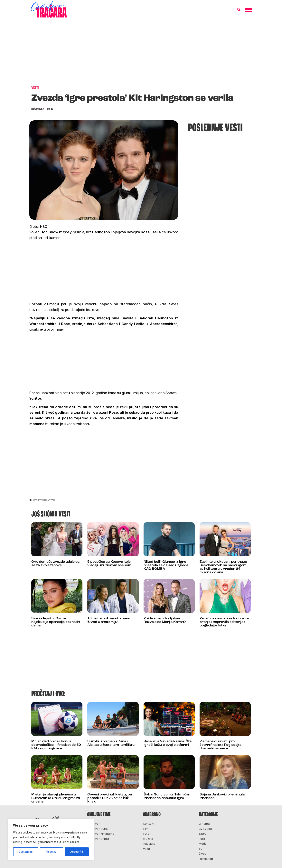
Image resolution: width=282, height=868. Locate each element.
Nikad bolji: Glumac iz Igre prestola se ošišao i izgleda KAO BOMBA (166, 565)
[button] (239, 10)
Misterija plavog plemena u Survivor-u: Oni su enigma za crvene (56, 798)
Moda (203, 844)
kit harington (47, 500)
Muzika (148, 839)
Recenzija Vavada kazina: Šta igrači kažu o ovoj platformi (168, 743)
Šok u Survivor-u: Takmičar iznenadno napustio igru (167, 796)
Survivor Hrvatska (101, 834)
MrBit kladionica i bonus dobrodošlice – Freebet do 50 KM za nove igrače (56, 745)
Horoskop (206, 859)
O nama (204, 824)
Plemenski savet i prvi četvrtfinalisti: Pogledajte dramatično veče (221, 745)
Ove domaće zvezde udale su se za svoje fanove (55, 564)
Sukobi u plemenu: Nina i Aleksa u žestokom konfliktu (111, 743)
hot (35, 500)
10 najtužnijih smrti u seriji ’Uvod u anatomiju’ (109, 620)
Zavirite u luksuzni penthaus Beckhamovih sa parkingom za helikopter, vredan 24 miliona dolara (223, 567)
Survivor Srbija (98, 839)
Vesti (146, 849)
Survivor (94, 824)
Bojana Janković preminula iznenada (222, 796)
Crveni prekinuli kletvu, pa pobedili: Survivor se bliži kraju (110, 798)
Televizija (149, 844)
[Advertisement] (141, 54)
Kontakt (149, 824)
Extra (203, 834)
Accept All (77, 852)
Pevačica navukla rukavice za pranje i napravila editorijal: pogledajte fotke (224, 622)
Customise (26, 852)
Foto (146, 834)
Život (202, 854)
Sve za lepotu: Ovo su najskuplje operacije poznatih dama (56, 622)
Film (146, 829)
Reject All (52, 852)
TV (201, 849)
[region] (51, 840)
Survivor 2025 (97, 829)
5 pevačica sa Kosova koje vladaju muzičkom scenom (109, 564)
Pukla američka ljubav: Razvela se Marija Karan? (165, 620)
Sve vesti (205, 829)
